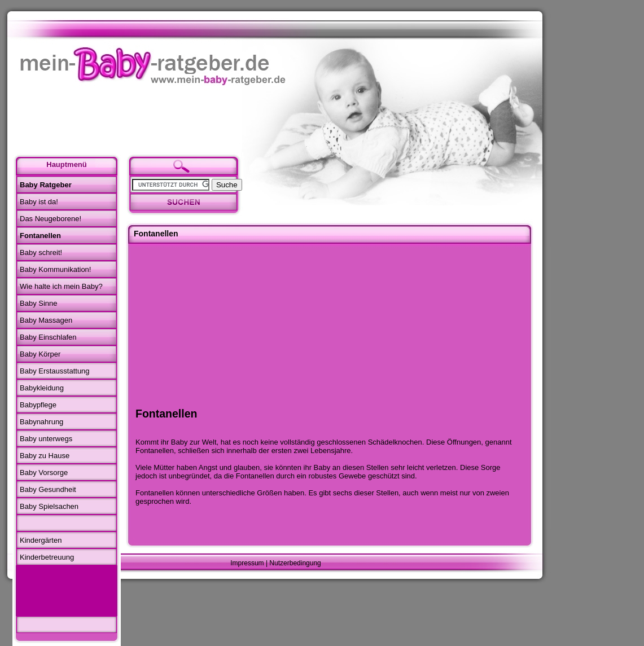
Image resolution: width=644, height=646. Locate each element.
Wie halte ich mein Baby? (61, 286)
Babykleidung (42, 388)
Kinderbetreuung (47, 557)
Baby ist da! (39, 202)
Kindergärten (41, 540)
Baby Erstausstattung (55, 371)
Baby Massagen (46, 320)
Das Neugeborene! (51, 219)
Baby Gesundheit (48, 489)
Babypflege (38, 405)
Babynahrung (41, 422)
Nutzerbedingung (295, 563)
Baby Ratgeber (46, 185)
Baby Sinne (39, 303)
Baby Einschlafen (48, 337)
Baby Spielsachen (49, 506)
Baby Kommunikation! (55, 269)
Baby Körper (40, 354)
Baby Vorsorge (44, 473)
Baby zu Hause (45, 456)
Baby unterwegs (46, 439)
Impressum (247, 563)
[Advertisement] (65, 591)
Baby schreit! (41, 252)
